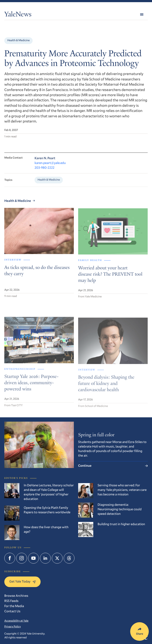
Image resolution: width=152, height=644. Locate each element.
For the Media (14, 606)
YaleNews (18, 15)
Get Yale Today (22, 581)
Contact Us (12, 611)
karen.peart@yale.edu (50, 166)
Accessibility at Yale (16, 621)
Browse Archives (16, 596)
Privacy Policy (13, 627)
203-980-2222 (44, 170)
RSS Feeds (11, 601)
